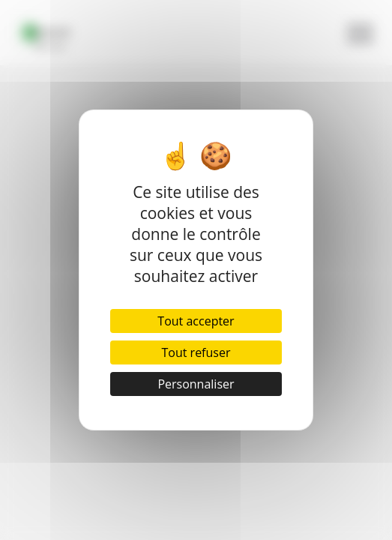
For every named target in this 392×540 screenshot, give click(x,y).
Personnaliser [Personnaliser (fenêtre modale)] (196, 384)
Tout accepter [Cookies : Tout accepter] (196, 321)
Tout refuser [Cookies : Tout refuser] (196, 352)
